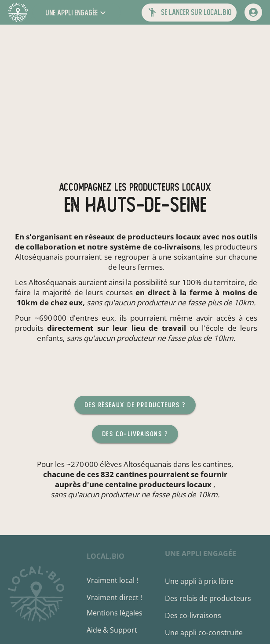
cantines (217, 464)
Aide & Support (112, 630)
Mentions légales (115, 613)
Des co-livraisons (193, 615)
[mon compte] (253, 12)
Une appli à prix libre (199, 581)
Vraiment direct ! (114, 597)
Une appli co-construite (204, 633)
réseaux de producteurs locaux (142, 237)
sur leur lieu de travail (142, 328)
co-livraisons (177, 247)
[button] (77, 13)
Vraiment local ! (112, 580)
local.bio (106, 556)
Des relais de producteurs (208, 598)
